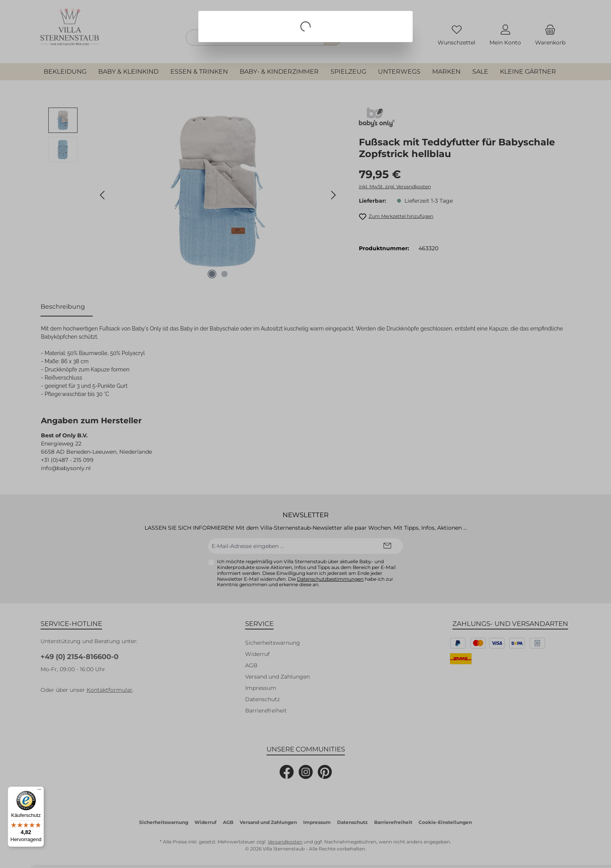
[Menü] (39, 791)
